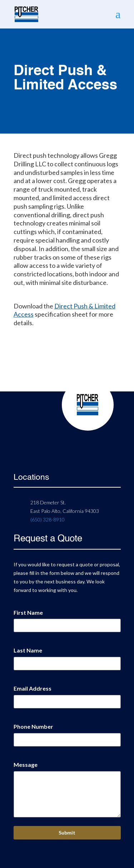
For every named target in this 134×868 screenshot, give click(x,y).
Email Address (33, 688)
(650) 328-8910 (48, 519)
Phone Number (33, 726)
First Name (28, 612)
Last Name (28, 650)
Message (26, 765)
